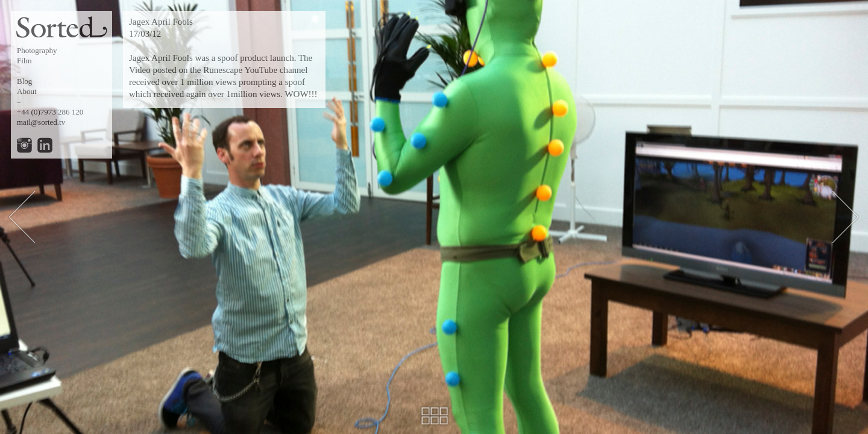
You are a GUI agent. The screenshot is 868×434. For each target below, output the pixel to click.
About (27, 91)
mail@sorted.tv (41, 122)
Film (24, 61)
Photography (37, 50)
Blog (24, 81)
